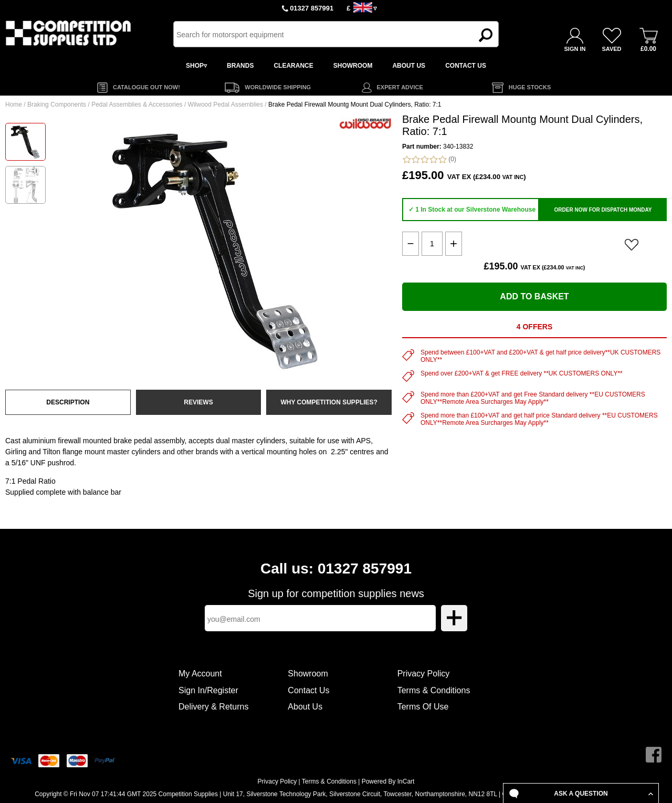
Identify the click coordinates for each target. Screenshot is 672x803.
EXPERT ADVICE (400, 87)
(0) (429, 159)
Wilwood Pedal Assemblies (225, 105)
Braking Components (57, 105)
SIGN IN (575, 49)
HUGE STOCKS (530, 87)
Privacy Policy (424, 674)
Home (14, 105)
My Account (200, 674)
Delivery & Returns (213, 707)
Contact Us (308, 690)
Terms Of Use (423, 707)
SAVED (611, 49)
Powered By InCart (388, 781)
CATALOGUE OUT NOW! (146, 87)
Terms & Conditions (434, 690)
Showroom (308, 674)
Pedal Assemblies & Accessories (137, 105)
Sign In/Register (208, 690)
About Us (305, 707)
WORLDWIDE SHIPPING (278, 87)
